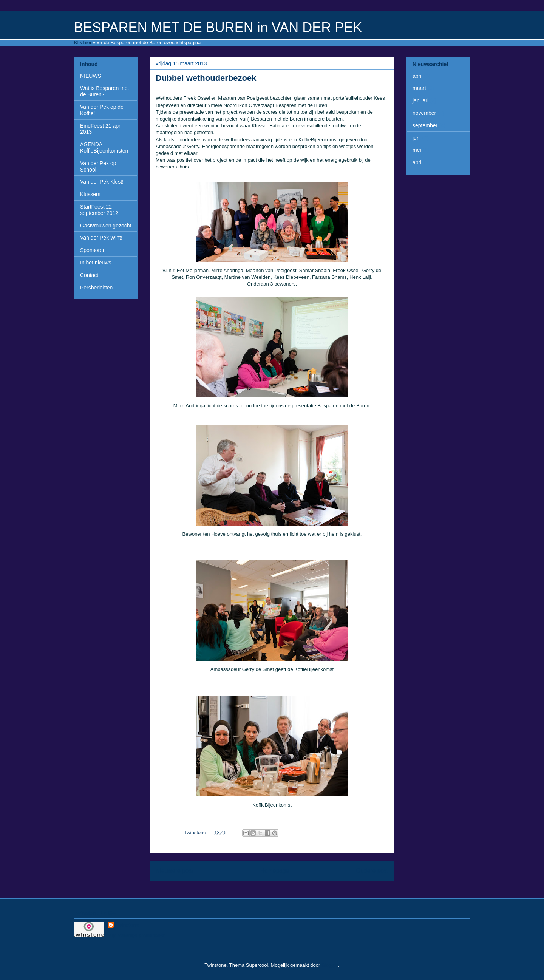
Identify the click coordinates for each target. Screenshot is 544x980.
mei (417, 150)
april (417, 76)
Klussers (90, 194)
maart (419, 88)
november (424, 113)
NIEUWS (91, 76)
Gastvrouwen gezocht (106, 226)
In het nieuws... (98, 263)
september (425, 125)
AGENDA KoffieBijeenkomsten (104, 148)
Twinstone (127, 925)
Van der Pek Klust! (102, 182)
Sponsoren (93, 250)
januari (420, 100)
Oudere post (372, 871)
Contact (89, 275)
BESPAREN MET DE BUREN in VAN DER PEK (218, 27)
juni (417, 138)
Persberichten (96, 288)
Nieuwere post (175, 871)
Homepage (275, 871)
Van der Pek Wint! (101, 238)
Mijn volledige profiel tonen (137, 935)
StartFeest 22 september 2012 (99, 210)
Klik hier (83, 43)
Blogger (330, 965)
